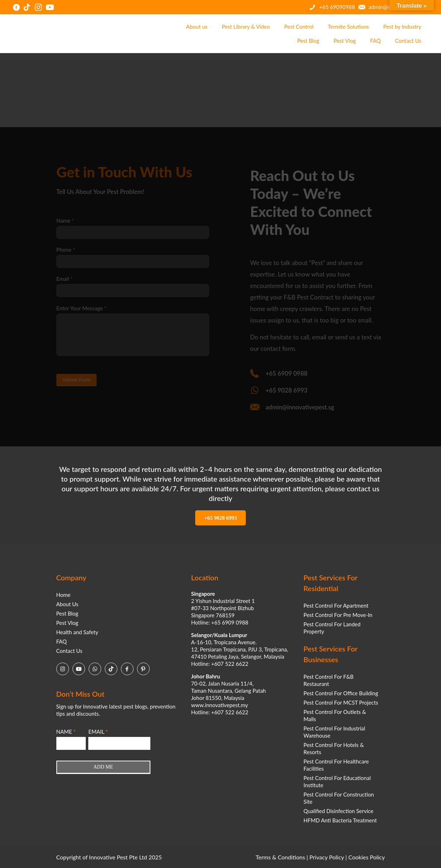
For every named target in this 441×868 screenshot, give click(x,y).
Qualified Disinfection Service (339, 811)
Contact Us (69, 651)
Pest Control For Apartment (336, 605)
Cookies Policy (367, 857)
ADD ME (103, 767)
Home (64, 595)
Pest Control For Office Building (341, 693)
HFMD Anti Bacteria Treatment (340, 820)
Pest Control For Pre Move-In (338, 615)
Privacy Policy (327, 857)
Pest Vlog (67, 623)
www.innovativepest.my (220, 705)
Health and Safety (77, 632)
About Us (67, 604)
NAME (66, 732)
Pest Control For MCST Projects (341, 702)
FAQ (62, 641)
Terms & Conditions (281, 857)
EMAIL (98, 732)
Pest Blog (67, 613)
